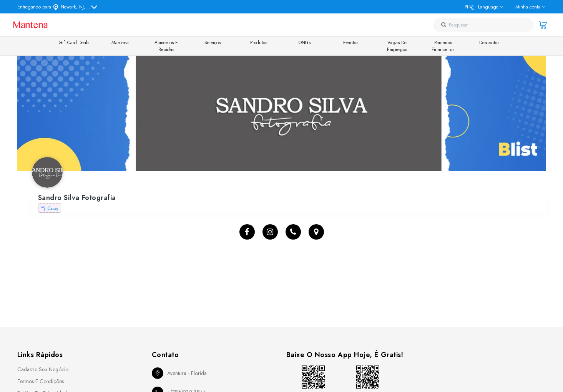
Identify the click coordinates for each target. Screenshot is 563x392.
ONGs (305, 43)
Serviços (213, 43)
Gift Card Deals (74, 43)
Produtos (259, 43)
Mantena (120, 43)
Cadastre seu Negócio (43, 369)
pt (482, 7)
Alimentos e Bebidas (166, 46)
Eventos (351, 43)
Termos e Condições (41, 381)
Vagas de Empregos (397, 46)
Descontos (489, 43)
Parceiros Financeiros (443, 46)
